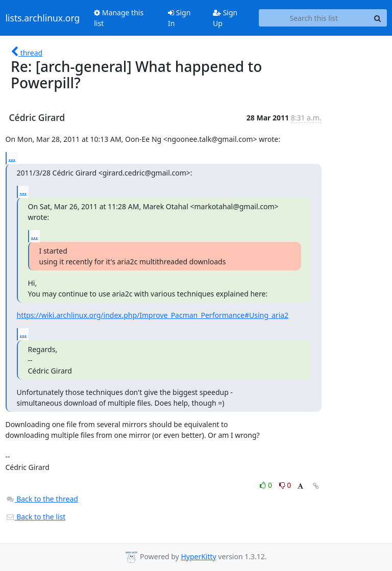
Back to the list (36, 517)
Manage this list (119, 18)
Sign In (179, 18)
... (12, 158)
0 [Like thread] (267, 485)
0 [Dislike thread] (285, 485)
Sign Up (225, 18)
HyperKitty (198, 556)
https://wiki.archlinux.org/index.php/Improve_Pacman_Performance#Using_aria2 (153, 315)
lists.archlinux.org (43, 18)
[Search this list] (314, 18)
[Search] (378, 18)
